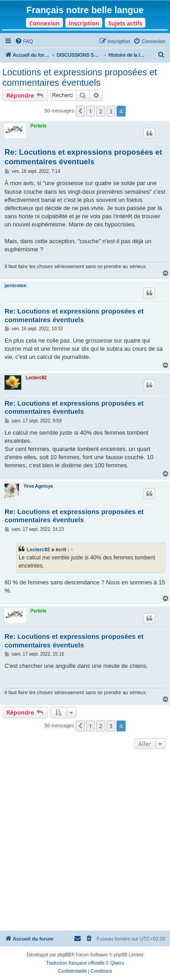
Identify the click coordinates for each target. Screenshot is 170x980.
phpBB (64, 955)
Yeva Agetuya (38, 486)
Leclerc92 (36, 378)
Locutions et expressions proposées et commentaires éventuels (80, 77)
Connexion (44, 23)
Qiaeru (117, 963)
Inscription (84, 23)
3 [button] (111, 111)
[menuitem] (24, 41)
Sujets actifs (125, 23)
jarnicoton (15, 286)
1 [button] (90, 111)
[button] (80, 111)
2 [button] (100, 111)
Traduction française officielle (75, 963)
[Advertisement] (85, 841)
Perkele (39, 126)
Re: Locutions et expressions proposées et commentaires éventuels (83, 157)
